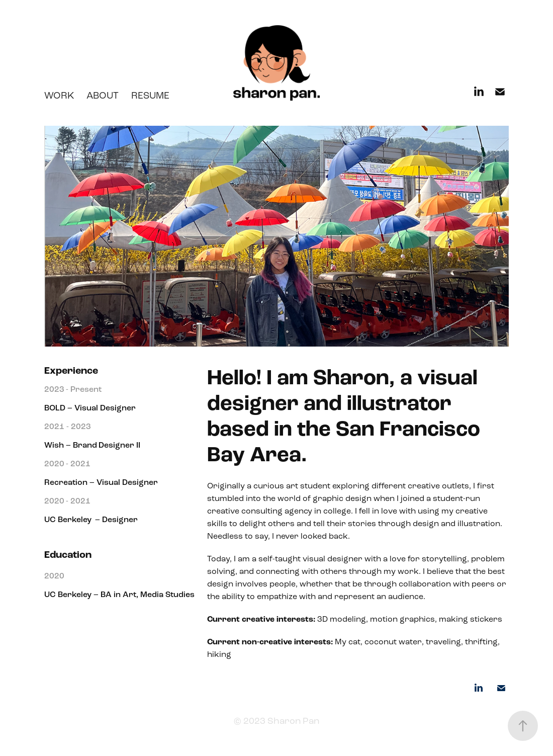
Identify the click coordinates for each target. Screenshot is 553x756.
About (103, 95)
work (59, 95)
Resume (150, 95)
